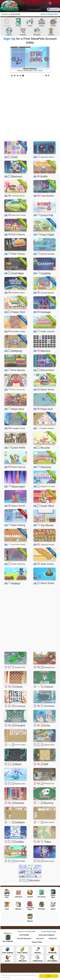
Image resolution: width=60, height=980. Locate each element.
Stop (49, 75)
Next (46, 59)
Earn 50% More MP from (30, 71)
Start (46, 75)
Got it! (49, 976)
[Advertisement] (30, 109)
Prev (14, 59)
